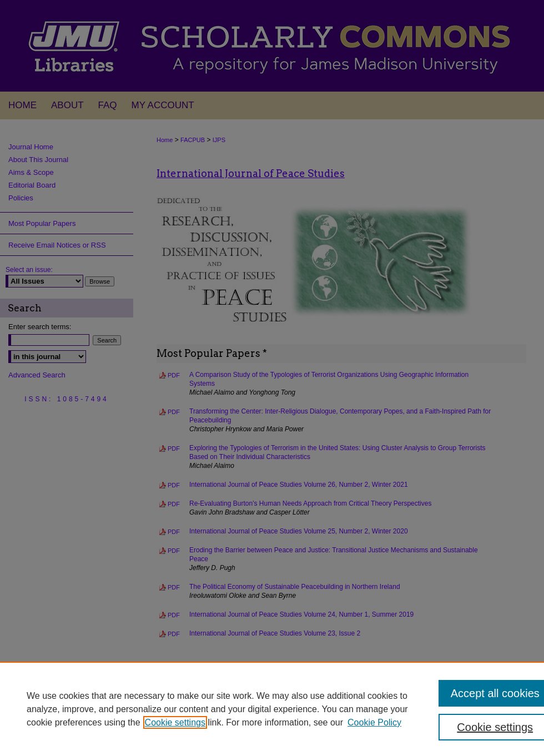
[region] (272, 709)
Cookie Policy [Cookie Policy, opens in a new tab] (374, 722)
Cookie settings (175, 722)
